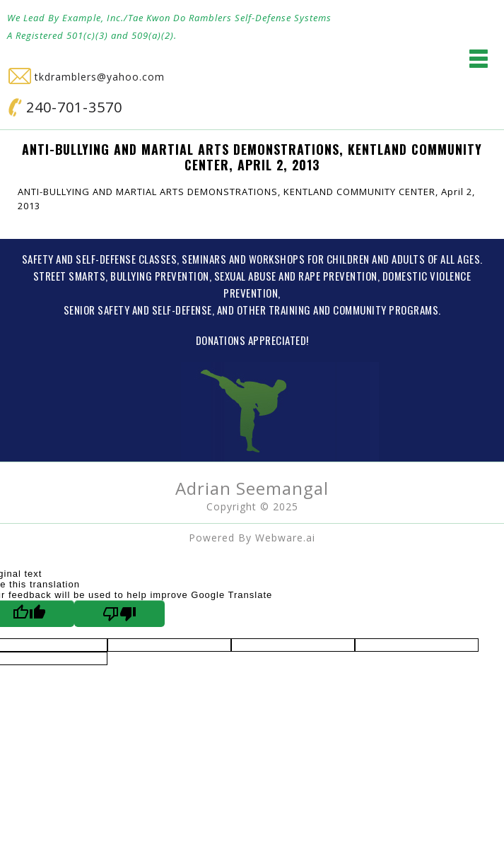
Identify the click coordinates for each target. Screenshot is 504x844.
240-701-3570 (65, 107)
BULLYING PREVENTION (160, 276)
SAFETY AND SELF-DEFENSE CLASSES (100, 259)
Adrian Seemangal (252, 488)
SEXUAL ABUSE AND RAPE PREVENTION (296, 276)
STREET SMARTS (70, 276)
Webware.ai (285, 538)
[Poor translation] (119, 614)
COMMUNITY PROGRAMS (386, 310)
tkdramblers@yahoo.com (87, 77)
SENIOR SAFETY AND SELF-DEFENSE (138, 310)
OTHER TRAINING (274, 310)
